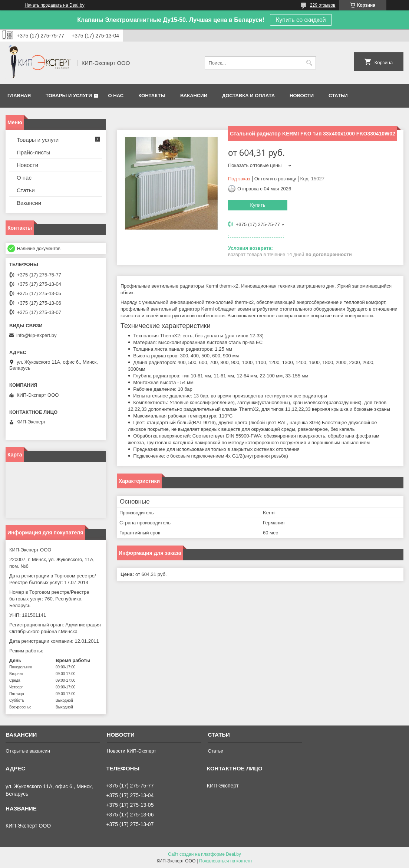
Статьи (338, 96)
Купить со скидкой (301, 20)
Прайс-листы (34, 152)
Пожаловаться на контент (226, 861)
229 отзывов (323, 5)
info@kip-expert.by (37, 335)
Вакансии (194, 96)
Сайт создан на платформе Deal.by (204, 854)
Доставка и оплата (248, 96)
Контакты (152, 96)
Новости (302, 96)
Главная (19, 96)
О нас (116, 96)
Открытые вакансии (28, 751)
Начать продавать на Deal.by (55, 5)
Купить (258, 205)
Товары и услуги (69, 96)
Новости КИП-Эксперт (131, 751)
